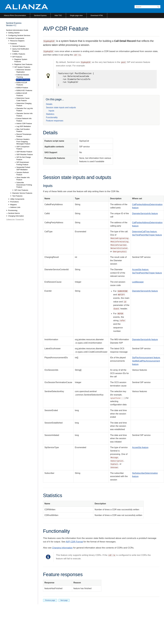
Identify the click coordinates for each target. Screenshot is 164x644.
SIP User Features (21, 190)
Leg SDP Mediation (24, 126)
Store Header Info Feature (23, 179)
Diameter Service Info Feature (24, 115)
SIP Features (17, 57)
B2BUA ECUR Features (22, 84)
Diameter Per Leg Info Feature (25, 110)
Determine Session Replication (24, 71)
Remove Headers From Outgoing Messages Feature (23, 142)
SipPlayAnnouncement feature (146, 358)
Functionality (52, 117)
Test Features (17, 196)
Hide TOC (58, 15)
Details (49, 104)
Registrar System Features (21, 60)
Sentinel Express (40, 15)
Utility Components (17, 199)
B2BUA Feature (22, 88)
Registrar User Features (23, 64)
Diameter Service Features (22, 193)
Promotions (14, 202)
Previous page (50, 600)
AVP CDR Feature (23, 80)
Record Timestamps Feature (24, 135)
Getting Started (14, 33)
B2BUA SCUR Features (22, 94)
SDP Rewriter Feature (25, 154)
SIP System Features (22, 67)
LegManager (138, 282)
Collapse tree (11, 219)
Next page (64, 600)
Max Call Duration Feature (23, 130)
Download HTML (97, 15)
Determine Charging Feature (24, 105)
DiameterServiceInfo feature (145, 213)
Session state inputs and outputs (61, 107)
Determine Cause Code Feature (23, 99)
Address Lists (15, 207)
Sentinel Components (16, 38)
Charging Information (62, 548)
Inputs (51, 111)
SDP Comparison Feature (23, 148)
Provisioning (13, 210)
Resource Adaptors (17, 41)
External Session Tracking (23, 76)
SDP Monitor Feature (24, 152)
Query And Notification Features (21, 50)
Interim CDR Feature (24, 123)
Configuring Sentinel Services (19, 35)
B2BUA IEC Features (24, 90)
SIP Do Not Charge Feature (24, 158)
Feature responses (55, 121)
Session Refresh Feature (23, 174)
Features (14, 44)
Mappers (14, 205)
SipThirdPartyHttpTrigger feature (147, 235)
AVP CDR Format (74, 542)
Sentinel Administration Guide (17, 30)
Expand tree (20, 219)
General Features (19, 46)
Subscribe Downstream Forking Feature (24, 185)
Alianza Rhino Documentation (15, 15)
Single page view (76, 15)
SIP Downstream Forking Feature (23, 163)
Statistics (50, 114)
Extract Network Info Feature (24, 120)
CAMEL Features (19, 54)
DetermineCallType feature (144, 232)
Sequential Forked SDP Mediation (23, 168)
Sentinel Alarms (14, 213)
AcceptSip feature (140, 270)
